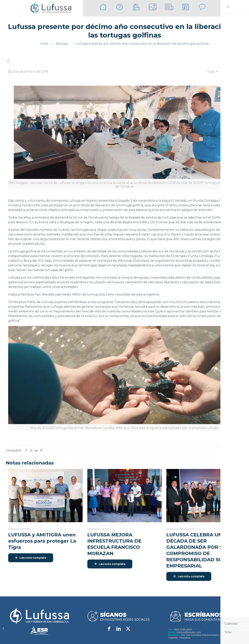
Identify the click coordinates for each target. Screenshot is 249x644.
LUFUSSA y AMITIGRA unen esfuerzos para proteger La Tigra (42, 541)
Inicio (44, 44)
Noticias (62, 44)
